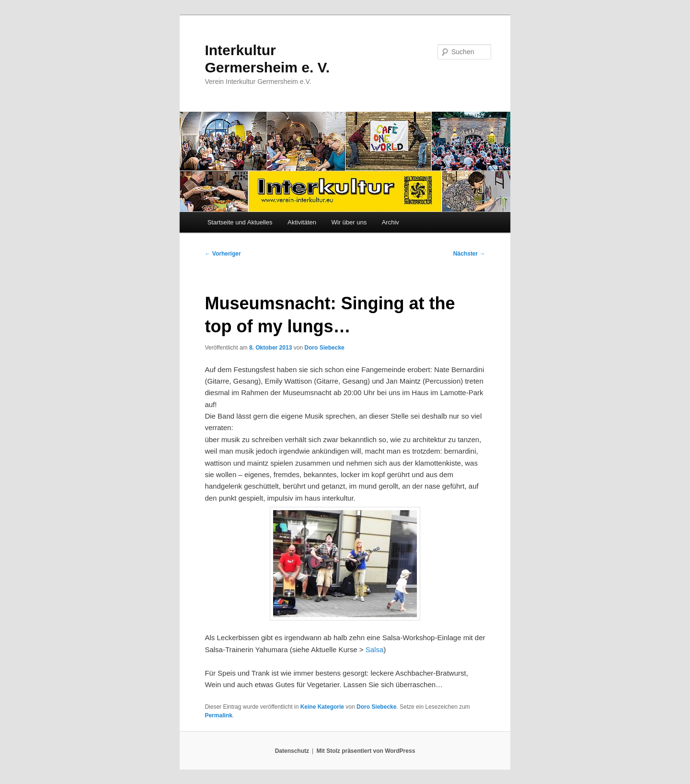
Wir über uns (349, 222)
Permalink (218, 715)
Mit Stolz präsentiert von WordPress (366, 751)
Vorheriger (223, 254)
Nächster (469, 254)
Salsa (375, 649)
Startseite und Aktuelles (240, 222)
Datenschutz (292, 751)
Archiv (391, 222)
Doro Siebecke (324, 348)
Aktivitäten (302, 222)
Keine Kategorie (322, 707)
